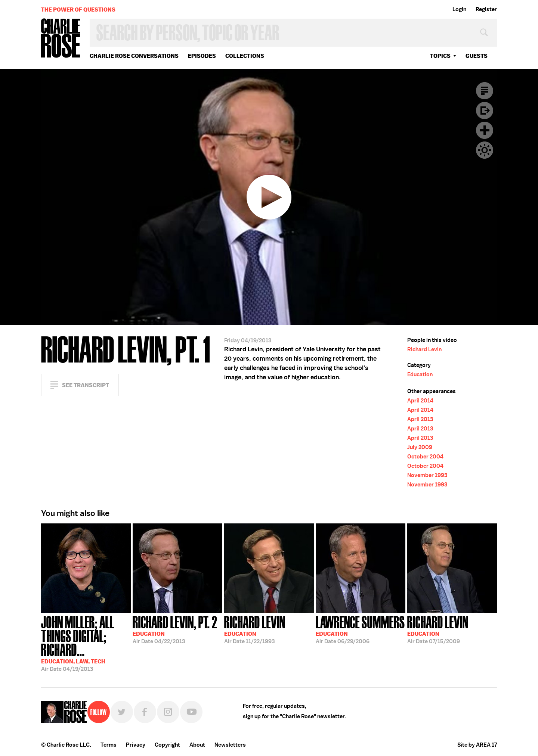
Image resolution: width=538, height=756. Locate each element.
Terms (109, 745)
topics (440, 56)
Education (420, 374)
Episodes (202, 56)
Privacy (136, 745)
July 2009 (420, 447)
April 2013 (420, 419)
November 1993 (427, 475)
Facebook (145, 712)
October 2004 (425, 457)
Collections (245, 56)
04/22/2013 (175, 629)
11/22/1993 (255, 629)
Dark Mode (485, 150)
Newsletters (230, 745)
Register (486, 9)
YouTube (191, 712)
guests (477, 56)
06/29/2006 (360, 629)
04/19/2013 (86, 643)
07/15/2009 (438, 629)
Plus (485, 130)
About (197, 745)
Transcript (485, 91)
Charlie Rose (61, 39)
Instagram (168, 712)
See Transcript (86, 385)
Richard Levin (424, 349)
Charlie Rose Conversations (134, 56)
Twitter (122, 712)
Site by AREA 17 (477, 745)
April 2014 (420, 401)
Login (459, 9)
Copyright (167, 745)
